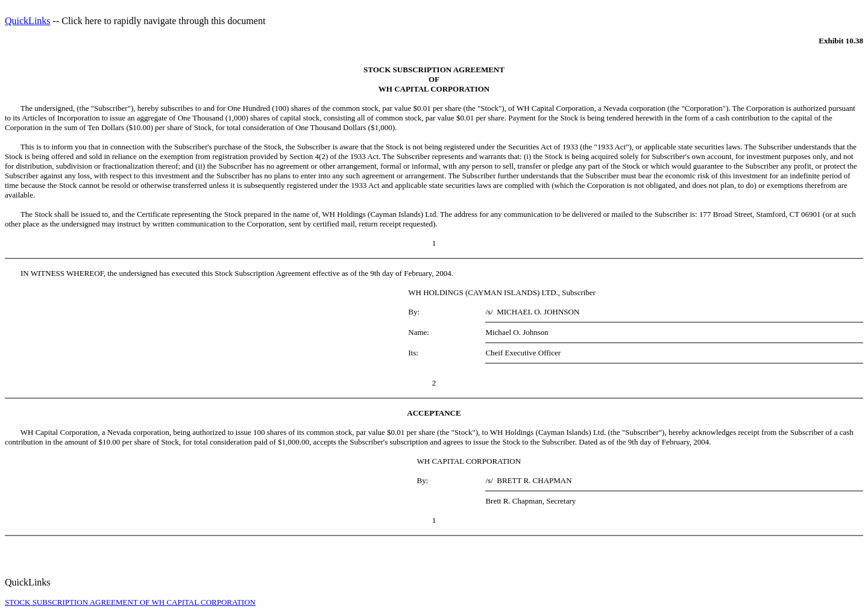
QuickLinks (28, 21)
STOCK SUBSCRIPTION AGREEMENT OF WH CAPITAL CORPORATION (130, 602)
